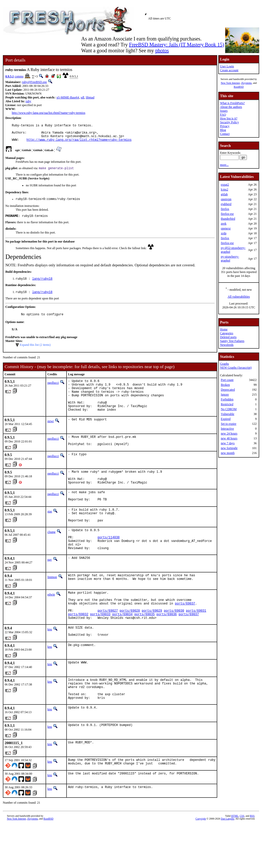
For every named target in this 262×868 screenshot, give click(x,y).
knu (50, 665)
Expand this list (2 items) (35, 353)
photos (162, 51)
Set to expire (229, 424)
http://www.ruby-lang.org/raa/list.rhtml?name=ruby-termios (48, 113)
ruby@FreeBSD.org (34, 82)
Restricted (227, 404)
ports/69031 (196, 645)
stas (50, 533)
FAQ (223, 115)
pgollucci (53, 391)
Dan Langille (227, 862)
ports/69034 (122, 649)
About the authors (231, 107)
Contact (225, 134)
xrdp (224, 233)
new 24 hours (229, 433)
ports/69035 (144, 649)
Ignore (225, 395)
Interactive (227, 429)
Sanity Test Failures (232, 341)
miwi (51, 437)
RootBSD (239, 87)
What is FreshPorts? (232, 103)
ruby (28, 101)
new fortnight (229, 448)
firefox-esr (227, 214)
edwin (51, 624)
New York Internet (230, 83)
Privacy (225, 126)
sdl (82, 97)
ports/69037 (185, 636)
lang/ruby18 (42, 285)
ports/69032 (78, 649)
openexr (226, 228)
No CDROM (229, 409)
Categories (227, 333)
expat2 (225, 185)
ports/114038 (108, 565)
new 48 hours (229, 438)
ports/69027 (108, 645)
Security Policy (230, 122)
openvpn (226, 199)
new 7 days (228, 443)
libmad (90, 97)
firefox (225, 209)
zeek (224, 224)
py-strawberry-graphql (230, 259)
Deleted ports (228, 337)
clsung (51, 557)
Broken (225, 385)
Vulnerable (228, 414)
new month (228, 453)
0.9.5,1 (10, 76)
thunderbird (228, 219)
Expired (226, 419)
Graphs (225, 364)
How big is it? (229, 118)
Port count (227, 380)
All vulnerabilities (239, 297)
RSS (252, 859)
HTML (235, 859)
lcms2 (225, 189)
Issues (224, 111)
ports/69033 (100, 649)
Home (224, 329)
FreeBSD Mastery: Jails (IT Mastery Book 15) (177, 45)
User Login (227, 66)
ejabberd (226, 204)
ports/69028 (130, 645)
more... (224, 165)
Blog (223, 130)
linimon (52, 607)
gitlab (224, 194)
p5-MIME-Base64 (68, 97)
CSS (242, 859)
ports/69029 (152, 645)
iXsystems (246, 83)
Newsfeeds (227, 345)
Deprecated (228, 390)
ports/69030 (174, 645)
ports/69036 (167, 649)
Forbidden (227, 399)
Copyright (201, 862)
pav (50, 589)
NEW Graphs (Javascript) (236, 368)
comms (19, 76)
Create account (229, 70)
